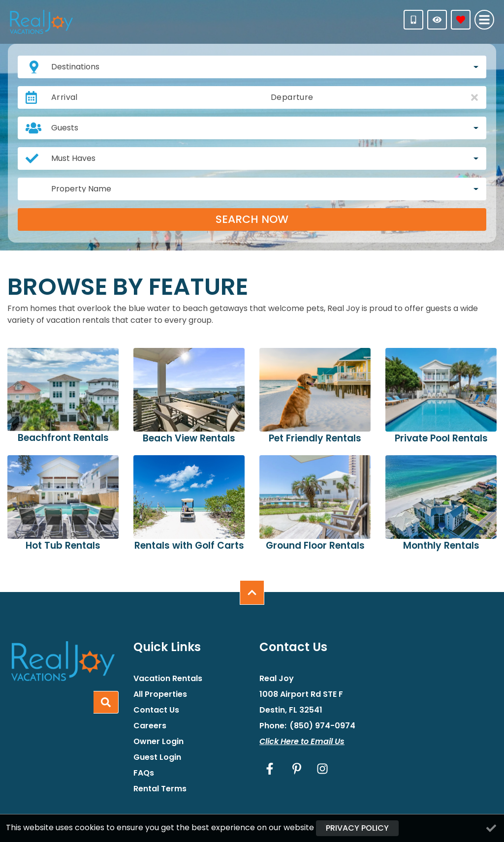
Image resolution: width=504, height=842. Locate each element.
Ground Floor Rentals (315, 546)
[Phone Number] (413, 20)
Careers (150, 726)
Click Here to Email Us (302, 741)
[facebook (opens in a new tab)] (271, 769)
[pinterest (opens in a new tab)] (297, 769)
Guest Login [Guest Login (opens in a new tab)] (157, 757)
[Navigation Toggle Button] (484, 20)
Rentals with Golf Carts (189, 546)
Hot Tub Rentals (63, 546)
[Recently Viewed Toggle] (437, 20)
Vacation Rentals (168, 679)
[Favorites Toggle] (461, 20)
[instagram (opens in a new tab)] (322, 769)
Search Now (252, 219)
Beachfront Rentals (63, 438)
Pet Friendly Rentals (315, 438)
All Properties (160, 694)
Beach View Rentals (189, 438)
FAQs (144, 773)
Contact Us (156, 710)
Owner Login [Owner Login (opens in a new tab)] (158, 742)
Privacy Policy (357, 828)
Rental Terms (160, 789)
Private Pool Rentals (441, 438)
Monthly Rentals (441, 546)
